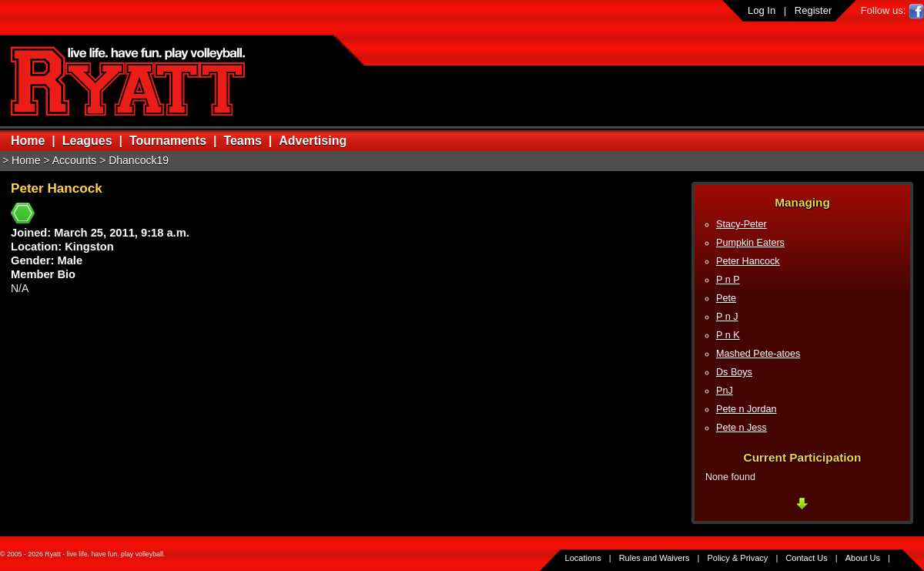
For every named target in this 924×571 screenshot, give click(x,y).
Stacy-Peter (742, 224)
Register (813, 10)
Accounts (75, 160)
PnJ (725, 391)
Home (28, 141)
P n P (728, 280)
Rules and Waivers (654, 558)
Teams (243, 141)
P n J (727, 317)
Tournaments (168, 141)
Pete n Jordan (746, 409)
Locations (583, 558)
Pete (726, 298)
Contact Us (806, 558)
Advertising (313, 141)
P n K (728, 335)
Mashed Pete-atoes (758, 354)
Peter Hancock (748, 261)
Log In (762, 10)
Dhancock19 (139, 160)
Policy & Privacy (738, 558)
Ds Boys (734, 372)
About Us (863, 558)
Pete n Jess (742, 428)
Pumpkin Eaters (750, 243)
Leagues (87, 141)
